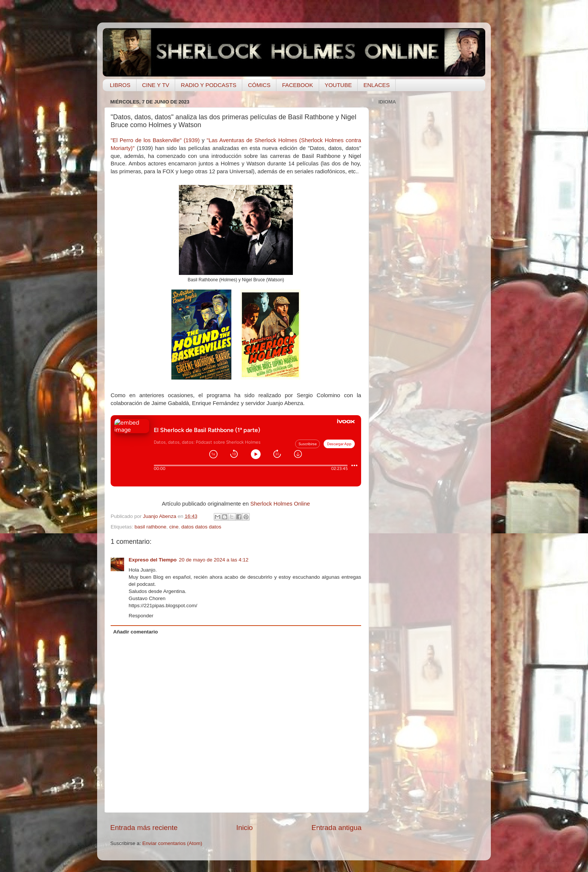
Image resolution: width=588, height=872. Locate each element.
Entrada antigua (337, 828)
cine (174, 527)
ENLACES (376, 85)
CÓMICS (259, 85)
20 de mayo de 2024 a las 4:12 (214, 560)
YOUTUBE (338, 85)
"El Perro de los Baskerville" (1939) (155, 140)
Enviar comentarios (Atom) (172, 843)
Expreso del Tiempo (153, 560)
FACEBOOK (298, 85)
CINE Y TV (156, 85)
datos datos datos (201, 527)
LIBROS (120, 85)
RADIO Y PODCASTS (208, 85)
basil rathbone (151, 527)
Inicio (244, 828)
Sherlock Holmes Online (280, 504)
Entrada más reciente (144, 828)
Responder (141, 616)
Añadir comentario (136, 632)
